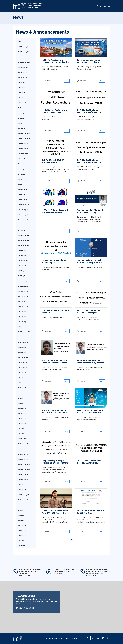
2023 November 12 (24, 240)
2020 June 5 (22, 510)
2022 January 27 (23, 444)
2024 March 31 (22, 189)
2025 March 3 (22, 128)
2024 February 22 (23, 205)
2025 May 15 (22, 113)
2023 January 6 (23, 322)
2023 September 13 (24, 261)
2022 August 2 (22, 368)
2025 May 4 (21, 118)
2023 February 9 (23, 286)
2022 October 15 (23, 352)
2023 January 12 (23, 317)
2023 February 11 (23, 281)
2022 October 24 (23, 342)
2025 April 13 (22, 123)
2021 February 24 (23, 495)
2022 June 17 (22, 383)
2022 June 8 (22, 403)
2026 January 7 (23, 57)
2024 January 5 (23, 230)
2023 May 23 (22, 271)
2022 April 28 (22, 413)
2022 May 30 (22, 408)
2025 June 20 (22, 108)
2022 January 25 (23, 449)
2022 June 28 (22, 373)
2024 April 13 (22, 184)
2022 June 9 (22, 398)
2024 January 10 (23, 220)
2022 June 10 (22, 393)
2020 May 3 (21, 520)
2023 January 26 (23, 291)
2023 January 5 (23, 327)
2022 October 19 (23, 347)
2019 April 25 (22, 530)
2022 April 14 (22, 424)
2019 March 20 (22, 546)
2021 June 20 (22, 490)
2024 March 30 (22, 194)
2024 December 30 (24, 133)
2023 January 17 (23, 312)
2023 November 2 (24, 245)
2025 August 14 (23, 82)
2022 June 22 (22, 378)
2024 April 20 (22, 179)
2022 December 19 (24, 337)
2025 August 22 (23, 77)
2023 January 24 (23, 296)
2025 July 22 (22, 87)
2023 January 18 (23, 306)
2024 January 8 (23, 225)
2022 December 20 (24, 332)
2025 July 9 (21, 98)
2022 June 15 (22, 388)
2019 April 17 (22, 536)
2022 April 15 (22, 418)
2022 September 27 (24, 357)
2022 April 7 (22, 429)
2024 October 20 (23, 143)
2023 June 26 (22, 266)
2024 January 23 (23, 215)
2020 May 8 (21, 515)
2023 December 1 (24, 235)
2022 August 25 (23, 362)
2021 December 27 (24, 474)
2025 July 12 (22, 93)
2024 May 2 (21, 174)
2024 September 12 (24, 154)
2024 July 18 (22, 159)
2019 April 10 (22, 541)
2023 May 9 (21, 276)
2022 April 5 (22, 434)
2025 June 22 (22, 103)
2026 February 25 (23, 47)
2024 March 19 (22, 199)
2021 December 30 (24, 464)
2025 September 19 (24, 67)
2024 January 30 (23, 210)
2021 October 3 (23, 480)
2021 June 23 (22, 485)
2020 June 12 (22, 505)
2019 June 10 (22, 525)
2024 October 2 (23, 149)
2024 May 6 (21, 169)
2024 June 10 (22, 164)
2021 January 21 (23, 500)
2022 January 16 (23, 454)
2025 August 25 (23, 72)
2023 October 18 (23, 250)
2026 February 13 (23, 52)
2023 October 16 (23, 256)
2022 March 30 (22, 439)
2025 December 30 (24, 62)
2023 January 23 (23, 301)
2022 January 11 (23, 459)
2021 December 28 (24, 469)
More (67, 81)
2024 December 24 (24, 138)
